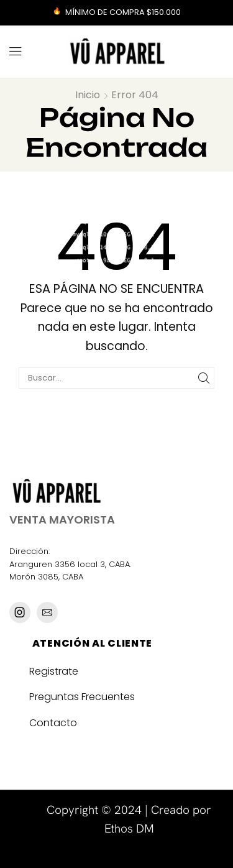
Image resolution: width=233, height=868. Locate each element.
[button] (16, 52)
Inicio (88, 95)
